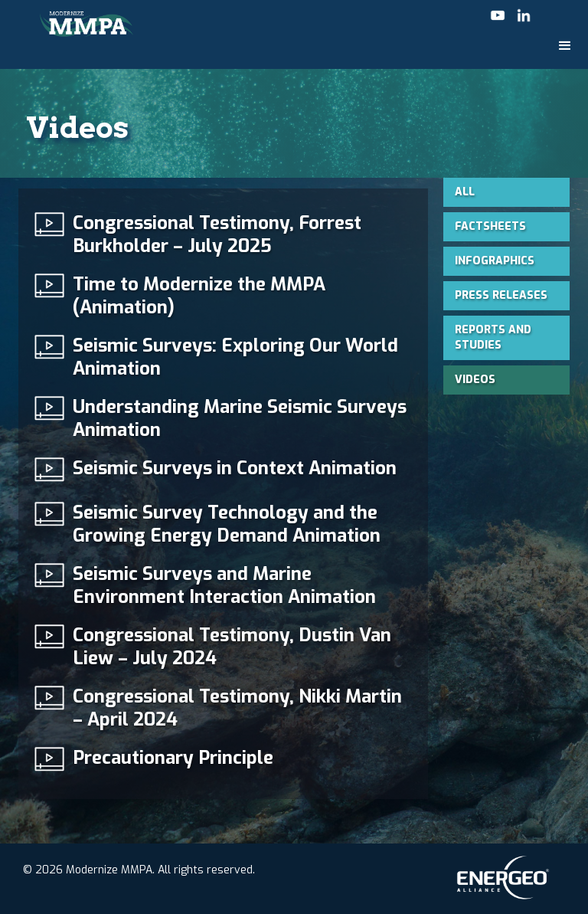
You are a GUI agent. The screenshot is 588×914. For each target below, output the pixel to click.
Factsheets (490, 226)
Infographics (495, 261)
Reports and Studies (493, 337)
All (465, 192)
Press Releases (501, 295)
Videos (475, 380)
